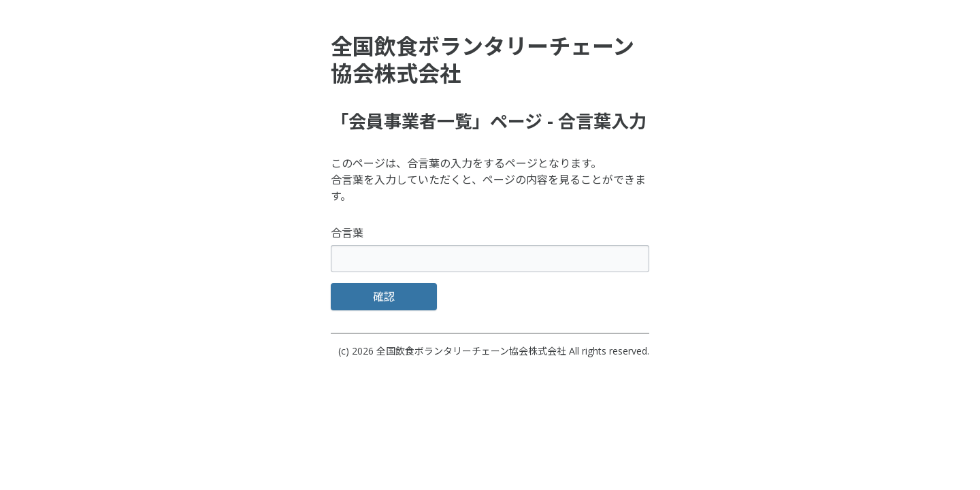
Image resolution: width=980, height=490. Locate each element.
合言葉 (347, 233)
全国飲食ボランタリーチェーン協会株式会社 (471, 351)
